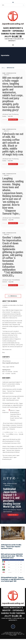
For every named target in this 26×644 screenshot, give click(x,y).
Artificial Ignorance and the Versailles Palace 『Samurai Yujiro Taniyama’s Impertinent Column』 (12, 391)
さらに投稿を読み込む (13, 296)
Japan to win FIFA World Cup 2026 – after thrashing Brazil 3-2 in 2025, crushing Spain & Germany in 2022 (12, 441)
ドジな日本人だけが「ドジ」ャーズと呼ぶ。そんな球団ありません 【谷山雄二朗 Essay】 (13, 434)
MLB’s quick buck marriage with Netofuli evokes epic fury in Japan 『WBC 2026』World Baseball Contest (13, 398)
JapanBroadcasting (11, 73)
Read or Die (13, 120)
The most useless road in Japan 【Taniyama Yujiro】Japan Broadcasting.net (11, 457)
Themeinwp (13, 635)
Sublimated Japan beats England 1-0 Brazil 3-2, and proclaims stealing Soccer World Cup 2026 (12, 384)
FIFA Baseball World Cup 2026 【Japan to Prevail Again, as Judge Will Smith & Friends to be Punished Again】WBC (13, 405)
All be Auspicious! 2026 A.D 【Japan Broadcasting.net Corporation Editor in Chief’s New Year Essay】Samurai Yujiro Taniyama (12, 415)
